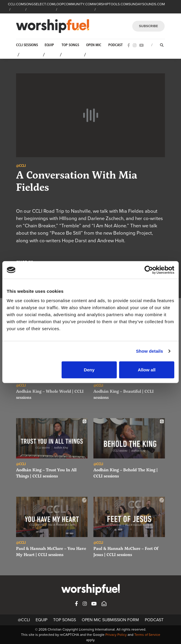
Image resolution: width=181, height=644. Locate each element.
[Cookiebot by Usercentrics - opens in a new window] (149, 270)
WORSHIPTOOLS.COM (111, 4)
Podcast (115, 45)
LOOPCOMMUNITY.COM (74, 4)
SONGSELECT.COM (39, 4)
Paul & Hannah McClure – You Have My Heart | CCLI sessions (51, 551)
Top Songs (70, 45)
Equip (49, 45)
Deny (89, 369)
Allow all (147, 369)
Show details (150, 351)
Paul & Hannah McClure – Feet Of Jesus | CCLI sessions (126, 551)
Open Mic (94, 45)
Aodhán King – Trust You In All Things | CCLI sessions (46, 473)
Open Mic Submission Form (110, 620)
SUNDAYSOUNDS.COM (147, 4)
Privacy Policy (116, 635)
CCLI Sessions (27, 45)
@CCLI (24, 620)
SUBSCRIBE (148, 26)
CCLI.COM (16, 4)
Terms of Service (147, 635)
